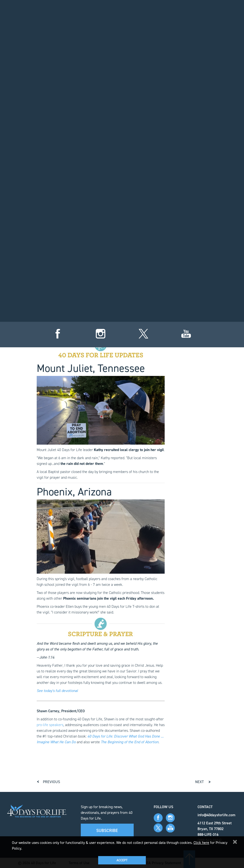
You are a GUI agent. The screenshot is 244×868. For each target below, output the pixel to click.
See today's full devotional (57, 690)
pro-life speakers (50, 725)
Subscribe (107, 830)
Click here (201, 843)
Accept (122, 860)
